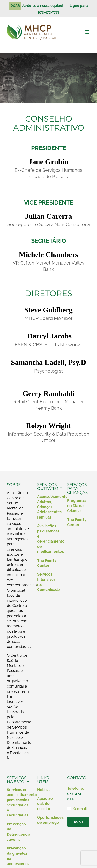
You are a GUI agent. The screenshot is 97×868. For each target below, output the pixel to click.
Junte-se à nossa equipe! (44, 6)
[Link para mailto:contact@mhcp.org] (69, 808)
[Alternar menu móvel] (88, 32)
